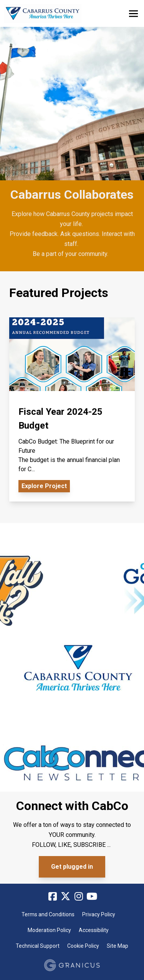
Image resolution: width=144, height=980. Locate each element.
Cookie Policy (83, 946)
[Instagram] (79, 897)
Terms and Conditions (48, 914)
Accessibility (94, 930)
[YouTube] (92, 897)
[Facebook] (53, 897)
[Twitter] (66, 897)
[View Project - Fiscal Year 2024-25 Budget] (72, 409)
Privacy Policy (99, 914)
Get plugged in (72, 867)
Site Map (118, 946)
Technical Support (38, 946)
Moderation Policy (49, 930)
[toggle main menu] (133, 14)
